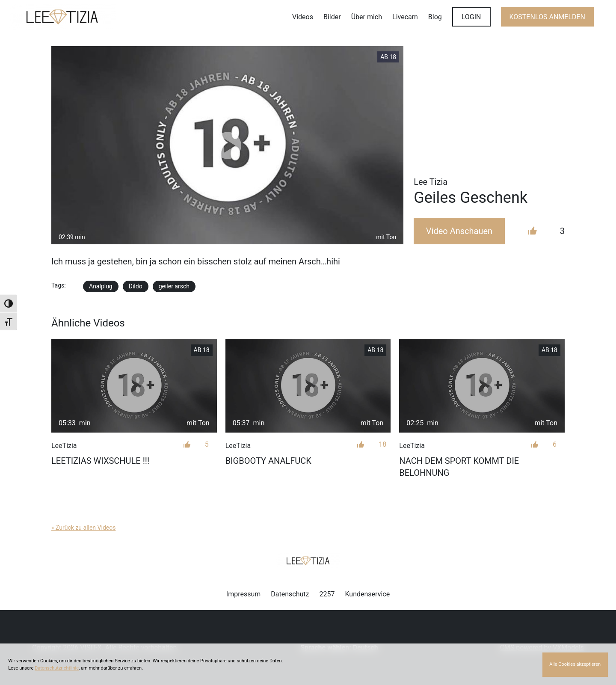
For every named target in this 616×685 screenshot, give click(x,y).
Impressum (244, 594)
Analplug (101, 286)
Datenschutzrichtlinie (57, 668)
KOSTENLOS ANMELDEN (547, 17)
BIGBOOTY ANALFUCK (268, 461)
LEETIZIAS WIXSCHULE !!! (100, 461)
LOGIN (471, 17)
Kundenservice (368, 594)
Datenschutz (290, 594)
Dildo (136, 286)
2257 (327, 594)
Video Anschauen (459, 231)
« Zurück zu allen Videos (83, 528)
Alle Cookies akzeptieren (575, 664)
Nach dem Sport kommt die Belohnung (459, 467)
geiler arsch (174, 286)
